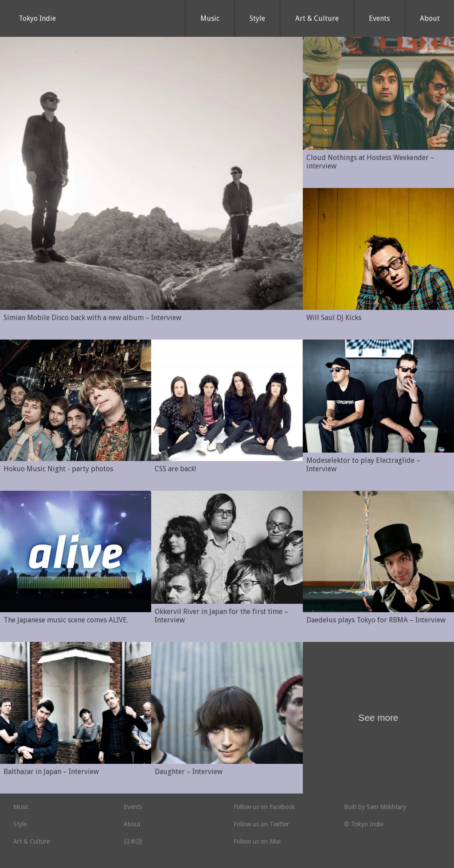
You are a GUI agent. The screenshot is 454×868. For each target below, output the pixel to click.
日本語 (133, 841)
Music (210, 18)
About (430, 18)
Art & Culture (317, 18)
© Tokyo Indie (364, 824)
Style (257, 18)
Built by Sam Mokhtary (375, 807)
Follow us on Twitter (261, 824)
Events (379, 18)
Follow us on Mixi (257, 841)
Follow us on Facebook (264, 807)
